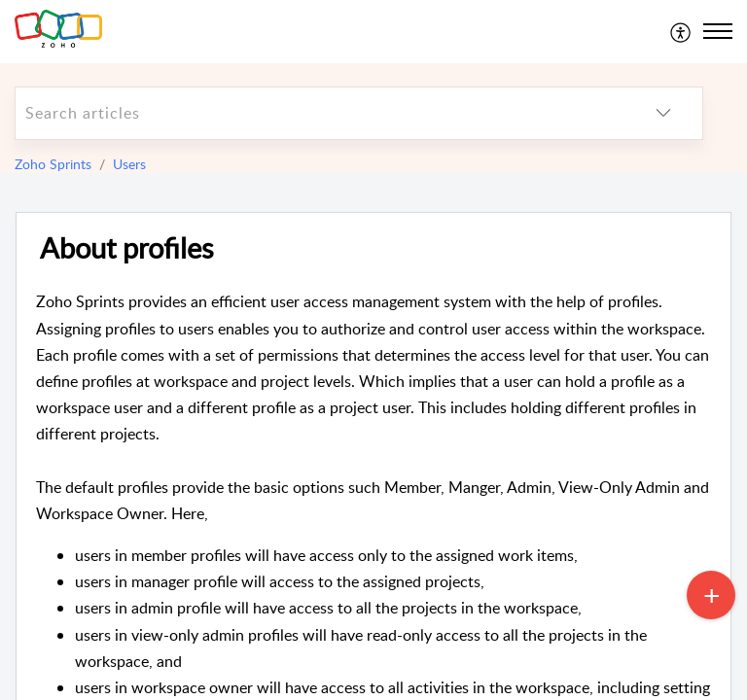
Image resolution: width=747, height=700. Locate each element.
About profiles (127, 248)
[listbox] (663, 113)
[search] (320, 113)
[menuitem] (681, 31)
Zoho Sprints (53, 164)
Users (129, 164)
